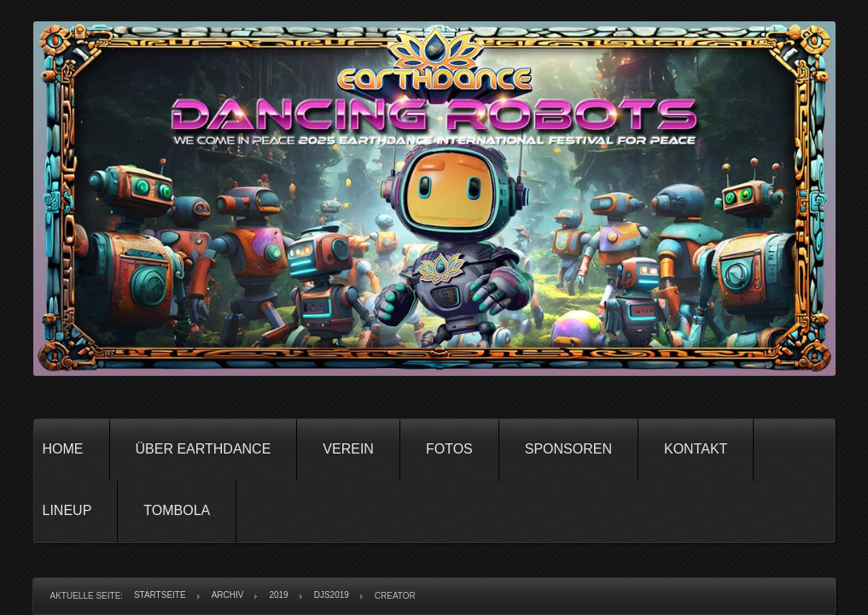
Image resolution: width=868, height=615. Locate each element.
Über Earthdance (204, 449)
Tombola (177, 510)
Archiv (228, 595)
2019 (278, 595)
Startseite (160, 595)
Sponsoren (568, 449)
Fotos (449, 449)
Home (63, 449)
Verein (348, 449)
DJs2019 (332, 595)
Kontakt (696, 449)
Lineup (67, 510)
